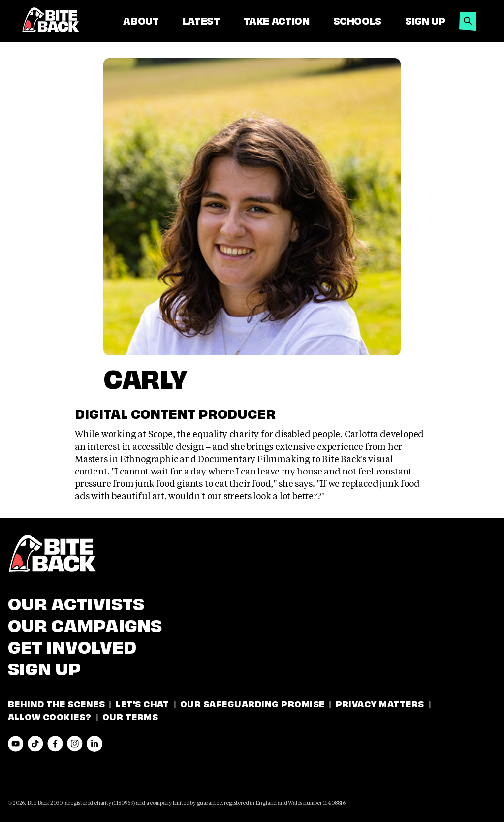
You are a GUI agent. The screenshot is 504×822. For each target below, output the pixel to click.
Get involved (72, 645)
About (141, 20)
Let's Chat (142, 703)
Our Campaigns (85, 624)
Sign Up (425, 20)
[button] (468, 18)
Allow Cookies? (50, 716)
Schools (357, 20)
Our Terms (130, 716)
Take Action (277, 20)
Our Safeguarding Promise (252, 703)
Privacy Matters (380, 703)
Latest (201, 20)
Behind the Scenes (56, 703)
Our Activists (76, 602)
